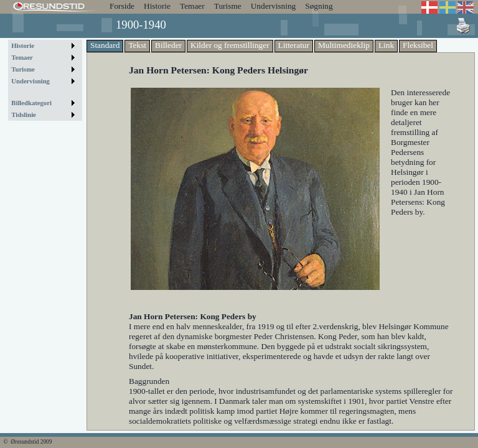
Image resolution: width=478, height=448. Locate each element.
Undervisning (274, 6)
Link (386, 45)
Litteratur (294, 45)
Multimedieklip (344, 45)
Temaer (192, 6)
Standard (105, 45)
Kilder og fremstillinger (230, 45)
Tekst (137, 45)
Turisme (228, 6)
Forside (122, 6)
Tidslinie (24, 115)
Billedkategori (31, 103)
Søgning (319, 6)
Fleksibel (418, 45)
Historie (157, 6)
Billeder (168, 45)
